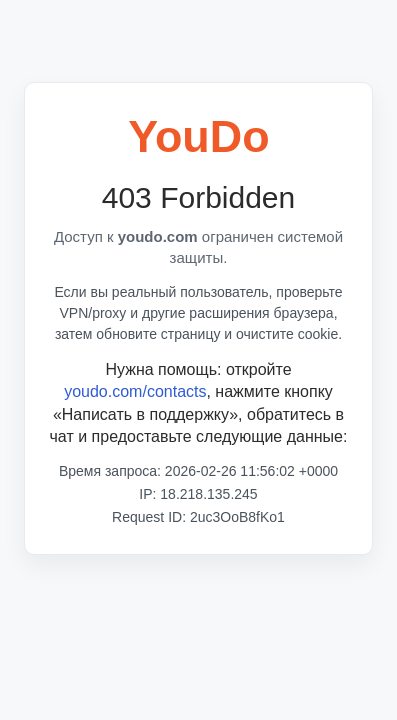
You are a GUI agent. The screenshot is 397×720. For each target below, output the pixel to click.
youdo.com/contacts (135, 391)
